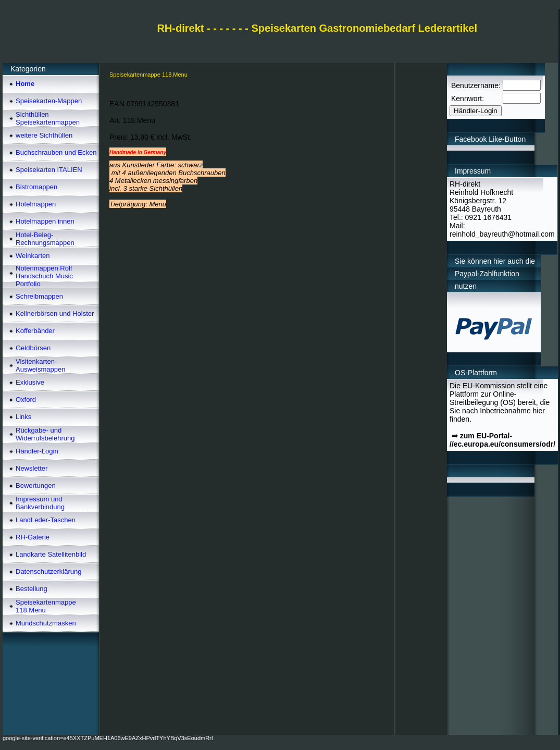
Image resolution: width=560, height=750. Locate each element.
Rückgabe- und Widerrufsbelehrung (45, 434)
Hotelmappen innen (45, 221)
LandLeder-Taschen (46, 520)
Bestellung (32, 589)
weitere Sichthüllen (44, 135)
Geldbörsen (33, 348)
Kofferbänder (35, 331)
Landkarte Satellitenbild (51, 554)
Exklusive (30, 382)
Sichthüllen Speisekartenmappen (48, 118)
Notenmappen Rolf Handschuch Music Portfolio (44, 276)
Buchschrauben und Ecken (56, 152)
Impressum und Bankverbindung (40, 503)
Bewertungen (36, 485)
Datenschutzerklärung (48, 571)
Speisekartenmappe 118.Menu (46, 606)
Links (23, 417)
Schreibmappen (39, 296)
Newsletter (32, 468)
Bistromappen (36, 187)
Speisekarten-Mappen (49, 101)
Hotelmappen (36, 204)
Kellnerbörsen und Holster (55, 313)
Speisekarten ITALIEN (49, 170)
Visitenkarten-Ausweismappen (40, 365)
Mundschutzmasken (46, 623)
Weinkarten (33, 256)
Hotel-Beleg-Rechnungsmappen (45, 239)
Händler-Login (37, 451)
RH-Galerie (33, 537)
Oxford (26, 399)
